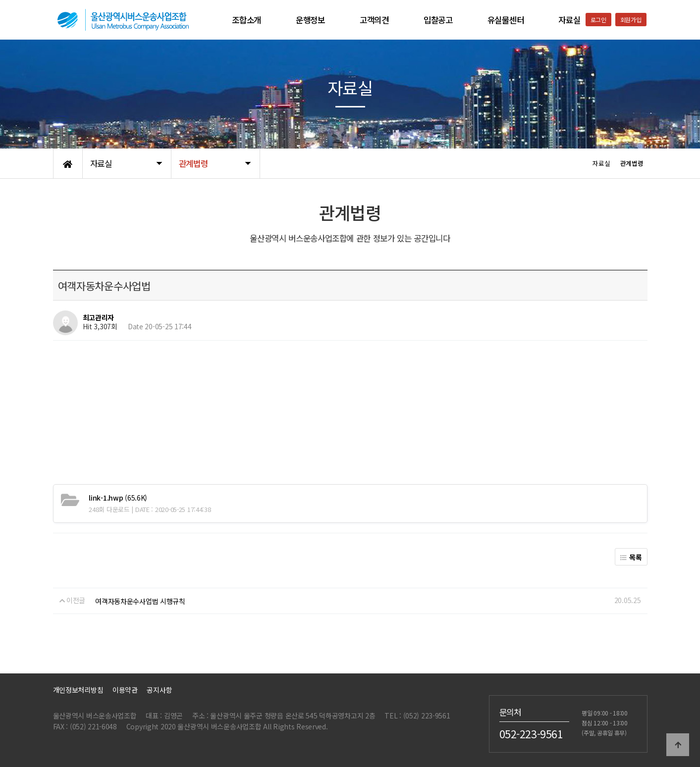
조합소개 (246, 20)
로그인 (598, 20)
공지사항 (159, 690)
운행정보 (310, 20)
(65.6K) (118, 498)
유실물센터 (506, 20)
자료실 (569, 20)
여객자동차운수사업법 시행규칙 (140, 601)
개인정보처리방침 (78, 690)
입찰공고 (438, 20)
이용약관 (125, 690)
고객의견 (374, 20)
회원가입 (631, 20)
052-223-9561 (531, 733)
